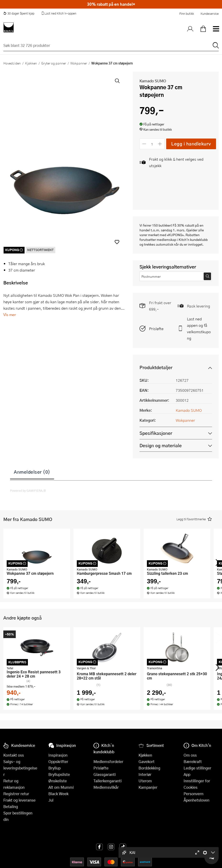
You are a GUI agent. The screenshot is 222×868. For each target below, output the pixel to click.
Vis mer (10, 315)
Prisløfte (156, 329)
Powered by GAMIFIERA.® (28, 491)
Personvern (194, 794)
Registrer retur (16, 794)
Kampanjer (148, 787)
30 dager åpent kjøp (19, 13)
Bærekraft (193, 761)
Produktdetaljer (156, 367)
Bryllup (54, 768)
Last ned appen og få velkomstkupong (199, 328)
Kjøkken (31, 63)
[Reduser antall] (144, 144)
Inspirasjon (58, 755)
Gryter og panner (54, 63)
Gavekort (147, 761)
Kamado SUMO (153, 81)
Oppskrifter (58, 761)
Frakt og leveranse (19, 800)
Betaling (11, 806)
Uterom (145, 781)
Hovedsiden (12, 63)
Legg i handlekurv (191, 144)
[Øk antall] (160, 144)
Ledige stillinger (197, 768)
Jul (51, 800)
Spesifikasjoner (156, 433)
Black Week (58, 794)
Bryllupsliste (59, 774)
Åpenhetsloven (196, 800)
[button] (117, 242)
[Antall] (152, 144)
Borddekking (149, 768)
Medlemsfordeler (108, 761)
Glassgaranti (105, 774)
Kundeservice (210, 14)
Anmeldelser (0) (32, 472)
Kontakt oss (14, 755)
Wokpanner (79, 63)
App (187, 774)
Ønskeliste (58, 781)
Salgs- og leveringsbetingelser (20, 768)
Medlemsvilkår (106, 787)
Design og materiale (161, 445)
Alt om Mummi (61, 787)
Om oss (190, 755)
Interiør (145, 774)
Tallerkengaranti (108, 781)
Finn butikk (187, 14)
